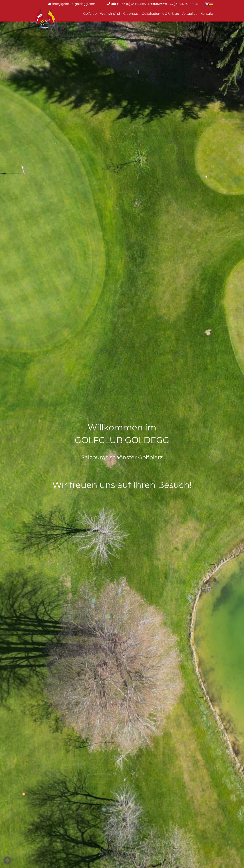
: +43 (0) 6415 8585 (128, 4)
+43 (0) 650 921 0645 (173, 4)
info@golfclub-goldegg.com (74, 4)
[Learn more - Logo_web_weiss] (45, 20)
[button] (7, 861)
